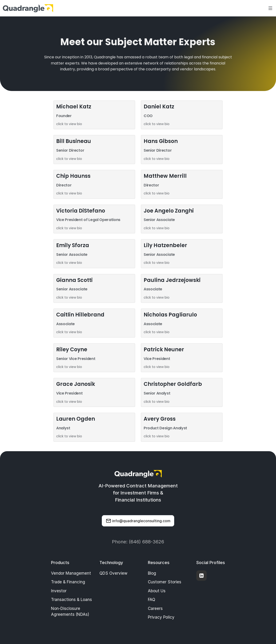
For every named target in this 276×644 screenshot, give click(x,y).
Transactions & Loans (71, 600)
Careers (155, 608)
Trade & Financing (68, 582)
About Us (157, 591)
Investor (59, 591)
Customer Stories (165, 582)
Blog (152, 573)
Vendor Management (71, 573)
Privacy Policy (161, 617)
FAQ (152, 600)
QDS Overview (113, 573)
